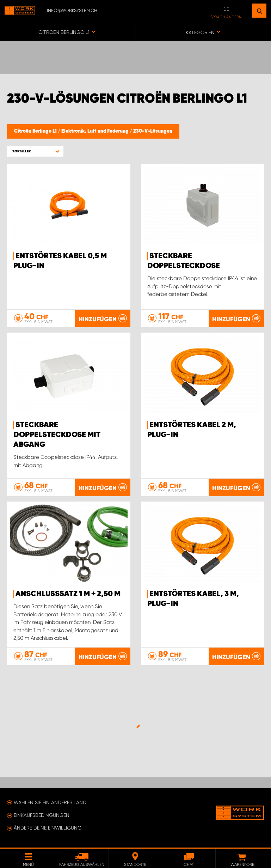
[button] (35, 151)
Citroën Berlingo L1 (36, 131)
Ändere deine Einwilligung (48, 828)
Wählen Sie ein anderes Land (50, 802)
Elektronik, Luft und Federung (96, 131)
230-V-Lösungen (153, 131)
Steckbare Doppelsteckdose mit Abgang (57, 435)
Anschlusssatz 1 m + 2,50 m (68, 594)
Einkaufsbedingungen (42, 815)
